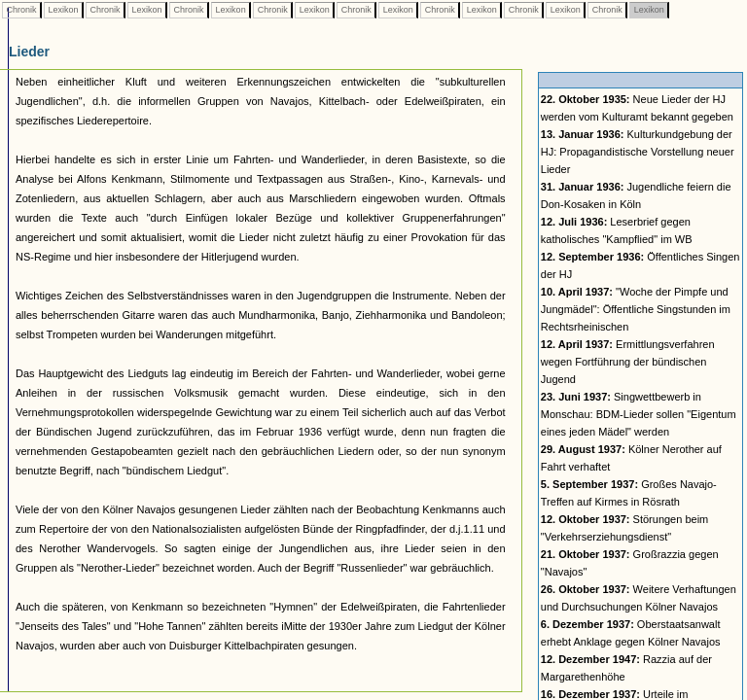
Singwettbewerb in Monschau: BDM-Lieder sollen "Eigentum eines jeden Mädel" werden (639, 414)
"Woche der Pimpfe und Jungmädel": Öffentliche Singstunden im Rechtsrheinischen (636, 309)
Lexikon (63, 10)
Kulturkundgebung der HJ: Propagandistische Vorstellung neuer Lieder (638, 152)
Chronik (21, 10)
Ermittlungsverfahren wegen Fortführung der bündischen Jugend (628, 362)
